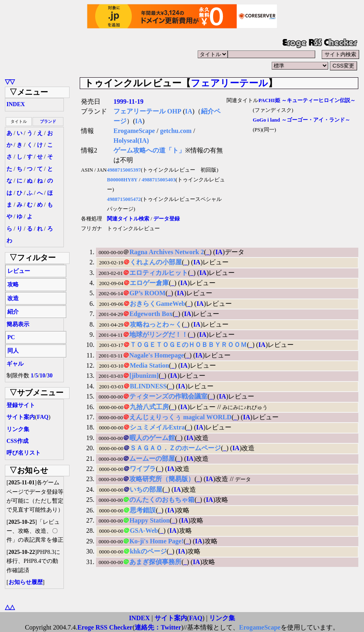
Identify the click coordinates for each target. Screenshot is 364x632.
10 (42, 376)
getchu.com (176, 131)
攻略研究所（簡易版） (162, 479)
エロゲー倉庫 (149, 283)
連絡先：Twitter (158, 627)
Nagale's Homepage (157, 355)
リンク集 (18, 429)
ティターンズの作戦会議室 (168, 396)
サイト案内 (21, 417)
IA (189, 111)
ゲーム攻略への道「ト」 (149, 150)
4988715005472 (124, 199)
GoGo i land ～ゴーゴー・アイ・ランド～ (301, 120)
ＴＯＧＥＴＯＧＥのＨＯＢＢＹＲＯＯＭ (188, 345)
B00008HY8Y (122, 180)
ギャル (15, 364)
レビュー (19, 271)
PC (11, 337)
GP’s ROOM (147, 293)
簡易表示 (18, 324)
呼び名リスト (24, 453)
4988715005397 (124, 170)
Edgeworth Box (151, 314)
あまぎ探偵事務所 (155, 562)
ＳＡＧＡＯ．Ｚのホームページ (175, 448)
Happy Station (149, 520)
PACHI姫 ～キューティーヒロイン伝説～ (307, 100)
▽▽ (10, 82)
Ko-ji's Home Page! (156, 541)
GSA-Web (144, 531)
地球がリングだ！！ (159, 335)
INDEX (16, 104)
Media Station (149, 365)
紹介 (13, 312)
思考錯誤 (143, 510)
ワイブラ (143, 469)
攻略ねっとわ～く (156, 324)
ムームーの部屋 (152, 459)
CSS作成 (17, 441)
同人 (13, 351)
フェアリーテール (229, 83)
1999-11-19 (129, 101)
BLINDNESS (148, 386)
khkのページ (148, 551)
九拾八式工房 (149, 407)
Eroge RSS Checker (105, 627)
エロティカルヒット (159, 273)
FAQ (43, 417)
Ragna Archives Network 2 (167, 252)
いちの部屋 (146, 489)
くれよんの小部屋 (156, 262)
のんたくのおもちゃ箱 (162, 500)
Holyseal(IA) (131, 141)
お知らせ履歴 (26, 582)
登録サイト (21, 405)
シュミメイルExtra (157, 427)
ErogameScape (134, 131)
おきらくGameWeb (157, 304)
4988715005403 (158, 180)
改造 (13, 298)
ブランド (48, 121)
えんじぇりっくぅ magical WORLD (180, 417)
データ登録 (167, 219)
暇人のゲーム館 (152, 438)
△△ (10, 607)
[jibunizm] (144, 376)
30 (50, 376)
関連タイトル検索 (128, 219)
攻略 (13, 284)
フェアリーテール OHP (147, 111)
